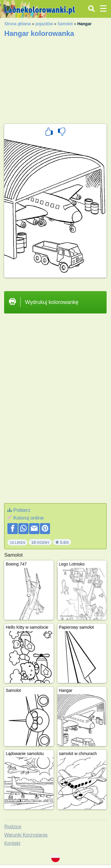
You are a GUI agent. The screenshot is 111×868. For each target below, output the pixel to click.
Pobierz (22, 510)
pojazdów (44, 24)
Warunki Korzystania (26, 835)
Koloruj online (29, 518)
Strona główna (17, 24)
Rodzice (13, 827)
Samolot (65, 24)
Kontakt (12, 843)
